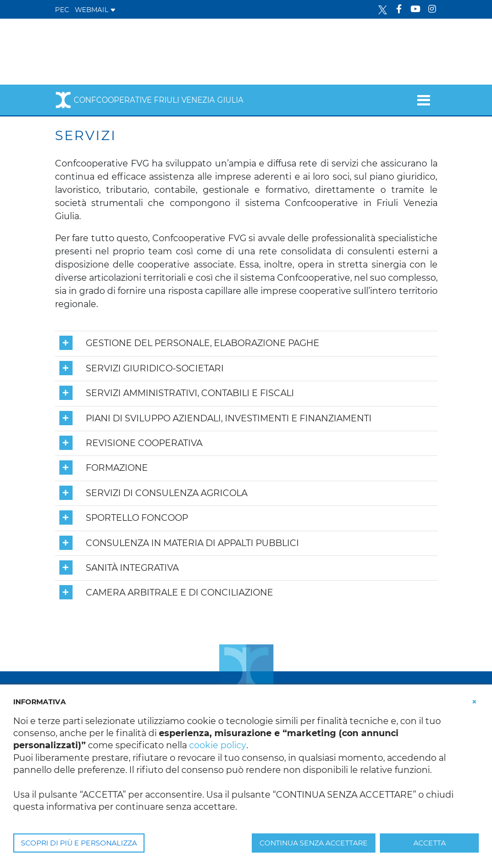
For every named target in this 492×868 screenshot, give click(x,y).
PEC (62, 10)
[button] (474, 701)
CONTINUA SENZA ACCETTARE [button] (314, 843)
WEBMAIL (95, 10)
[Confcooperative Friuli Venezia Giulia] (143, 51)
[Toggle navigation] (424, 100)
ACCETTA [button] (430, 843)
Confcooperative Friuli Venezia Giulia (149, 100)
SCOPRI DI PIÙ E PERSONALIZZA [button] (79, 843)
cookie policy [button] (217, 745)
